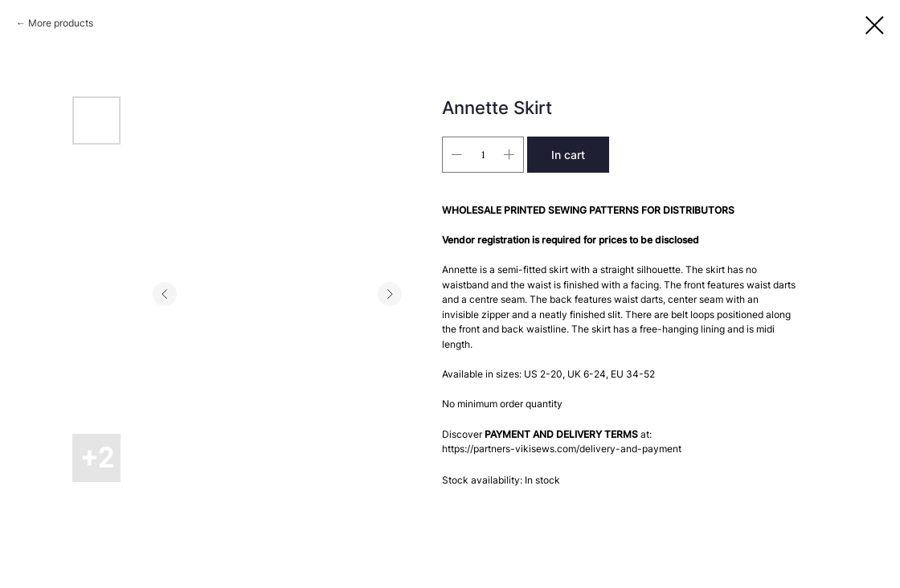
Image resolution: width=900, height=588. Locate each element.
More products (61, 23)
